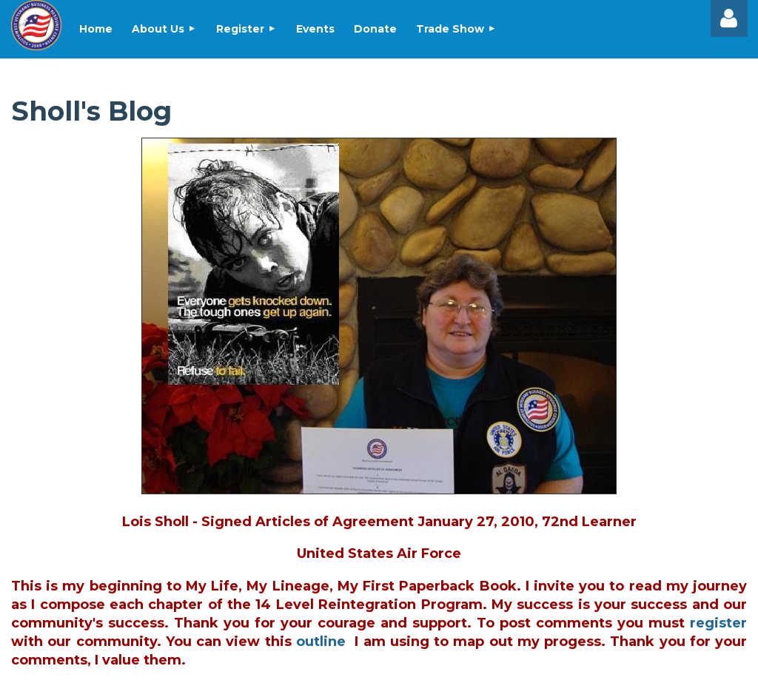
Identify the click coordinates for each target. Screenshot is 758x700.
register (718, 623)
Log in (729, 18)
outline (321, 642)
